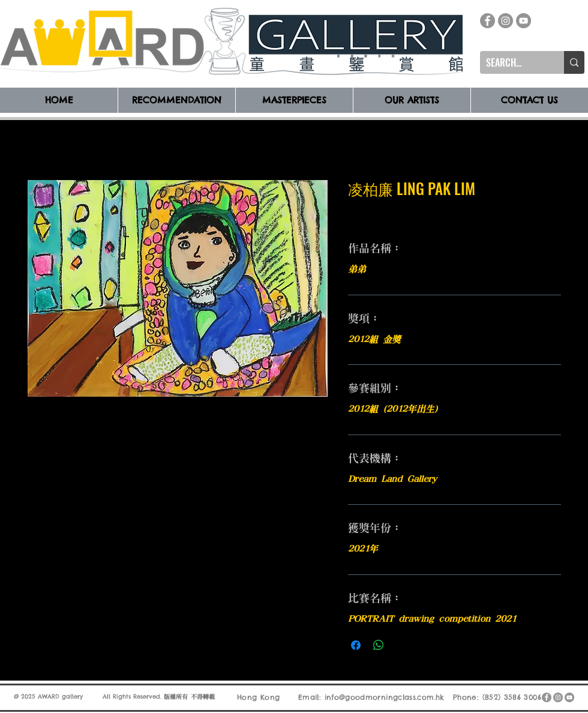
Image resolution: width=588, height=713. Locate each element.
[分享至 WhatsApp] (379, 645)
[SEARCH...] (512, 62)
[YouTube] (523, 21)
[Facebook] (487, 21)
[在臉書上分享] (356, 645)
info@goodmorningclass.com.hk (385, 697)
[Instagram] (505, 21)
